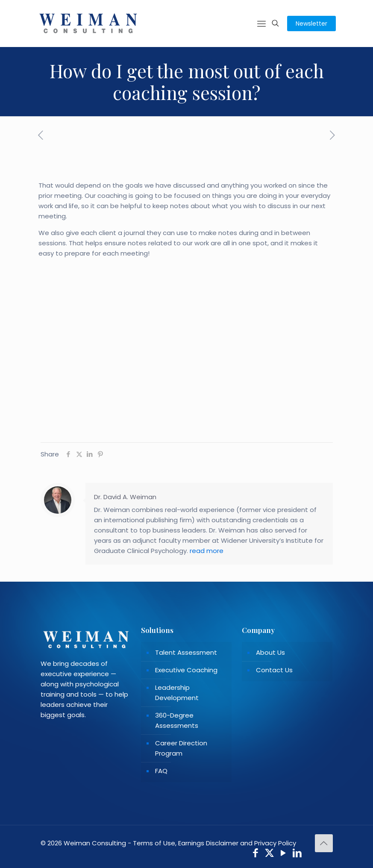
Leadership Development (177, 693)
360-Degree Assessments (177, 720)
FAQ (161, 771)
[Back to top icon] (324, 843)
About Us (270, 652)
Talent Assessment (186, 652)
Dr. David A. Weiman (125, 497)
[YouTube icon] (283, 854)
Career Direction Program (181, 748)
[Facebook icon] (256, 854)
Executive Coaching (186, 670)
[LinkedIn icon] (297, 854)
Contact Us (274, 670)
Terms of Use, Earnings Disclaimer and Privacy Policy (214, 843)
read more (207, 551)
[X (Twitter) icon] (269, 854)
